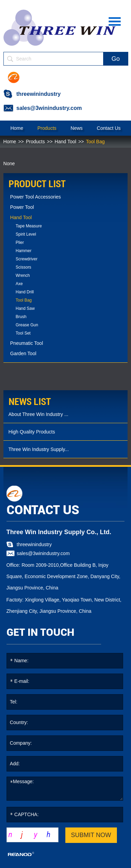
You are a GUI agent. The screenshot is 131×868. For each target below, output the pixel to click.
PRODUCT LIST (37, 184)
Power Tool (22, 207)
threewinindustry (39, 94)
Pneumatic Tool (27, 343)
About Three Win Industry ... (39, 414)
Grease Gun (27, 325)
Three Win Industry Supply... (39, 449)
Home (17, 128)
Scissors (24, 267)
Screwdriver (27, 259)
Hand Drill (25, 292)
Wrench (23, 275)
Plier (20, 243)
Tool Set (23, 333)
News (77, 128)
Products (47, 128)
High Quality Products (32, 432)
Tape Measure (29, 226)
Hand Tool (65, 142)
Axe (19, 284)
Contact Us (109, 128)
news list (30, 402)
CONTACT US (43, 510)
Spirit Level (26, 234)
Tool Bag (95, 142)
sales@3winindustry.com (49, 108)
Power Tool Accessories (36, 197)
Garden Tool (23, 353)
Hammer (24, 251)
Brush (21, 317)
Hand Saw (25, 308)
